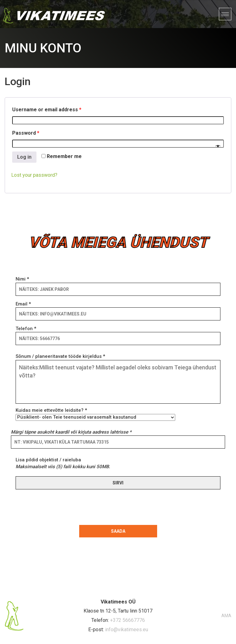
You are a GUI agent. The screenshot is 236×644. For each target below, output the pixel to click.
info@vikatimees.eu (127, 630)
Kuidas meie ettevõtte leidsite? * (95, 414)
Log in (24, 157)
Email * (118, 309)
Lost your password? (34, 175)
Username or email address (47, 110)
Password (26, 133)
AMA (226, 616)
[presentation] (60, 506)
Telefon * (118, 334)
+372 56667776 (128, 620)
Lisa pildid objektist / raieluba (63, 463)
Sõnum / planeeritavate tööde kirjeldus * (118, 379)
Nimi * (118, 284)
